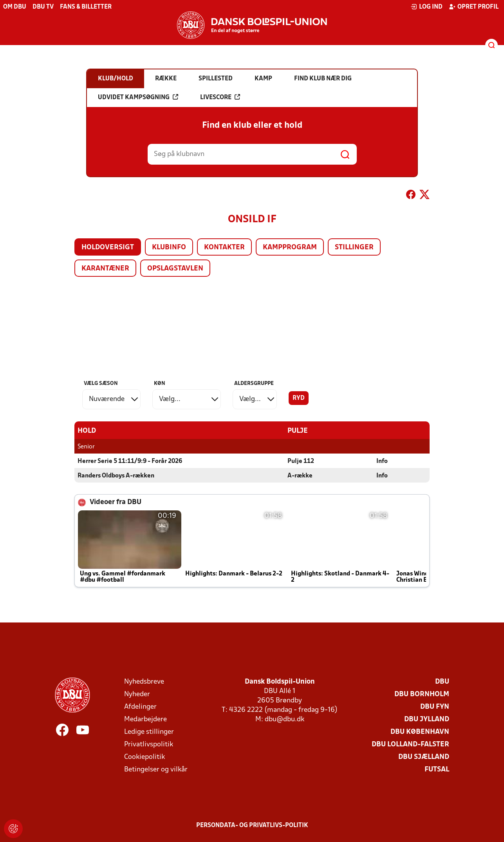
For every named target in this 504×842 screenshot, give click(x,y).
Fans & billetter (86, 7)
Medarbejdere (145, 719)
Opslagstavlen (175, 269)
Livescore (220, 97)
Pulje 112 (301, 461)
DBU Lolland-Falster (410, 744)
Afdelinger (140, 707)
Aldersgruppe (254, 384)
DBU (442, 681)
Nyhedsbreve (144, 681)
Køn (160, 384)
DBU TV (43, 7)
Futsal (437, 769)
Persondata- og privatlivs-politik (252, 825)
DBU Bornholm (422, 694)
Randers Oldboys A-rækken (116, 475)
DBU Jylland (427, 719)
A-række (300, 475)
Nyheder (137, 694)
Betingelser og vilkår (156, 769)
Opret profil (474, 7)
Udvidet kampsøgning (138, 97)
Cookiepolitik (145, 757)
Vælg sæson (101, 384)
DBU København (420, 732)
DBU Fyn (435, 707)
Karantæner (105, 269)
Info (382, 461)
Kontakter (224, 248)
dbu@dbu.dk (285, 719)
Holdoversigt (108, 248)
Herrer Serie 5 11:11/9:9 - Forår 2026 (130, 461)
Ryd (299, 398)
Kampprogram (290, 248)
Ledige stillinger (149, 732)
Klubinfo (169, 248)
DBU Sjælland (424, 757)
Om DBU (15, 7)
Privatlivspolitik (149, 744)
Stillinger (354, 248)
